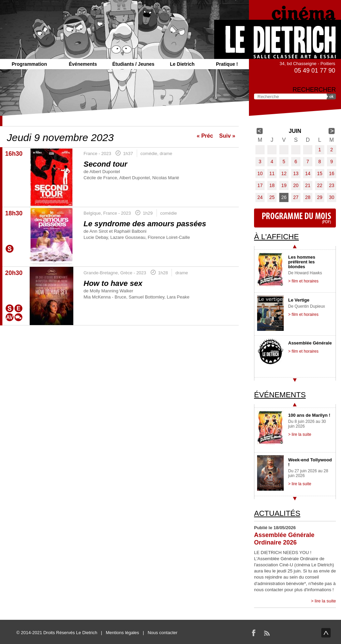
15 (320, 173)
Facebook (254, 633)
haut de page (326, 633)
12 (284, 173)
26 (284, 197)
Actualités (277, 513)
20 (296, 185)
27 (296, 197)
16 (332, 173)
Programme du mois (295, 218)
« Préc (205, 136)
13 (296, 173)
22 (320, 185)
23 (332, 185)
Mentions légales (122, 633)
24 (260, 197)
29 (320, 197)
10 (260, 173)
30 (332, 197)
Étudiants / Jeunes (133, 64)
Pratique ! (227, 64)
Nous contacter (162, 633)
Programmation (29, 64)
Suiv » (227, 136)
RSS (267, 633)
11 (272, 173)
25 (272, 197)
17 (260, 185)
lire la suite (325, 601)
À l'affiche (276, 237)
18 (272, 185)
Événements (83, 64)
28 (308, 197)
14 (308, 173)
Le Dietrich (182, 64)
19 (284, 185)
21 (308, 185)
